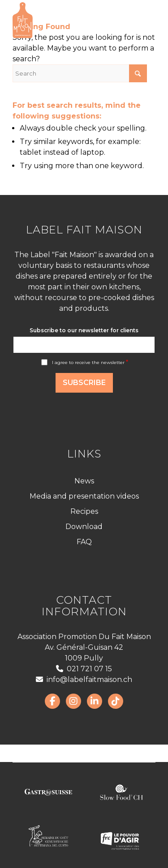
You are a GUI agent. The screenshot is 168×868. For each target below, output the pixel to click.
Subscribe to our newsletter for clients (84, 330)
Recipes (84, 511)
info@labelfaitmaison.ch (84, 680)
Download (84, 527)
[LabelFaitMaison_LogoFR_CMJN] (70, 20)
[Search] (80, 73)
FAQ (84, 542)
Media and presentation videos (84, 496)
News (84, 481)
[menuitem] (143, 20)
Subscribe (84, 383)
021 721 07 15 (84, 669)
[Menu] (143, 20)
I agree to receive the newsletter (90, 362)
